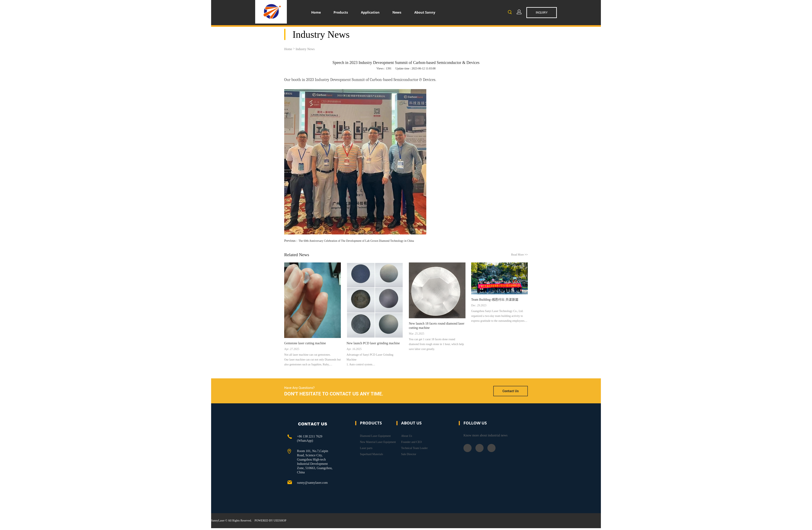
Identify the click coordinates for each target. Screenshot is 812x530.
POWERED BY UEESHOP (270, 521)
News (397, 12)
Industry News (305, 49)
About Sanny (425, 12)
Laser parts (366, 448)
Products (341, 12)
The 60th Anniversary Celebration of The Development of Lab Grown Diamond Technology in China (356, 241)
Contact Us (511, 391)
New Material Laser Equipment (378, 442)
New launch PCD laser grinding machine (373, 343)
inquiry (542, 13)
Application (370, 12)
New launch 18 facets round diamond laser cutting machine (437, 326)
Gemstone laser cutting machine (305, 343)
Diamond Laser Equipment (375, 436)
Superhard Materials (371, 454)
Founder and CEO (411, 442)
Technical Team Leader (414, 448)
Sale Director (409, 454)
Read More (519, 255)
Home (316, 12)
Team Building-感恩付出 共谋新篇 (495, 300)
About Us (407, 436)
